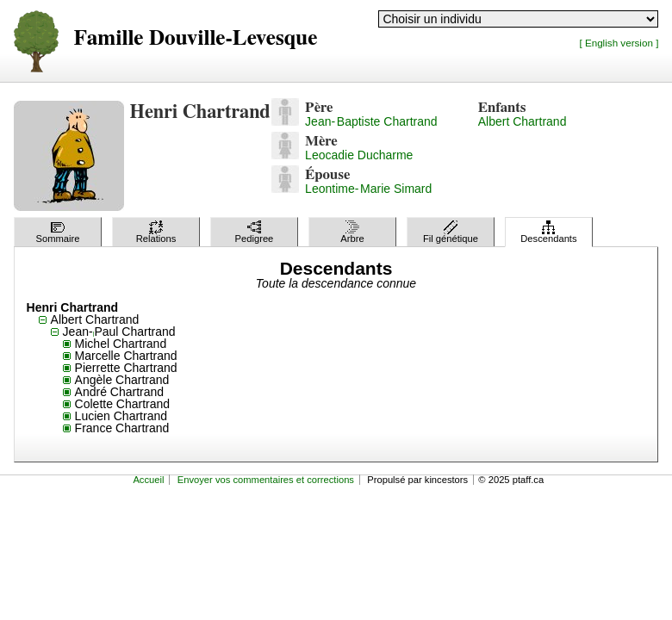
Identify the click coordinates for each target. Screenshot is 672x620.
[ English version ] (619, 43)
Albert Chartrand (523, 121)
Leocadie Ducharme (359, 155)
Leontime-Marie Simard (368, 189)
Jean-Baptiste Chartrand (371, 121)
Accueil (148, 480)
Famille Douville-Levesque (196, 38)
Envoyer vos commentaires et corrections (266, 480)
